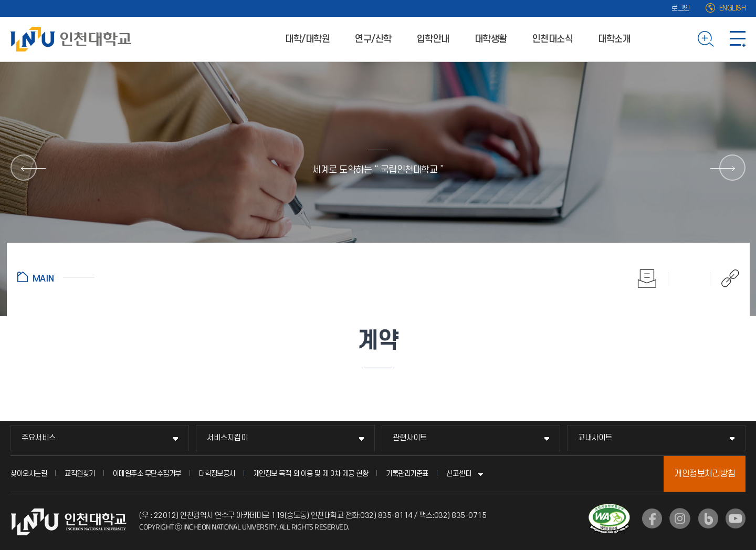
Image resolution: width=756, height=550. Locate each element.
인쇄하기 (647, 278)
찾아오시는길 (29, 474)
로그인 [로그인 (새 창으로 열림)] (681, 8)
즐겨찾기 (689, 278)
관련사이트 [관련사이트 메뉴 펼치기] (410, 438)
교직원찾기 (80, 474)
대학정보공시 (217, 474)
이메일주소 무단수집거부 (147, 474)
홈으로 (56, 277)
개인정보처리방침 (705, 474)
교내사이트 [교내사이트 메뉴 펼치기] (595, 438)
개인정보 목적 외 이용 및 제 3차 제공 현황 (311, 474)
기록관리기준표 (407, 474)
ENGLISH (733, 8)
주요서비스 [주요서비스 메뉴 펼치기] (39, 438)
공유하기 (725, 278)
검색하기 (706, 39)
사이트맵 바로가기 (738, 39)
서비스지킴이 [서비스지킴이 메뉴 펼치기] (227, 438)
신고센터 (459, 474)
